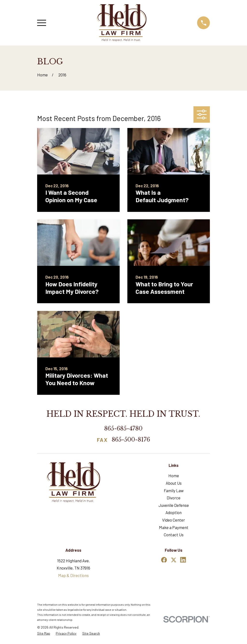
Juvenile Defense (174, 505)
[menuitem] (44, 633)
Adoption (174, 512)
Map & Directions (73, 575)
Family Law (174, 490)
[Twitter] (174, 560)
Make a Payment (174, 527)
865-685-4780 (123, 428)
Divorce (174, 498)
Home (174, 476)
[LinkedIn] (183, 560)
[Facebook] (164, 560)
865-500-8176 (131, 440)
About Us (174, 483)
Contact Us (174, 535)
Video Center (174, 520)
